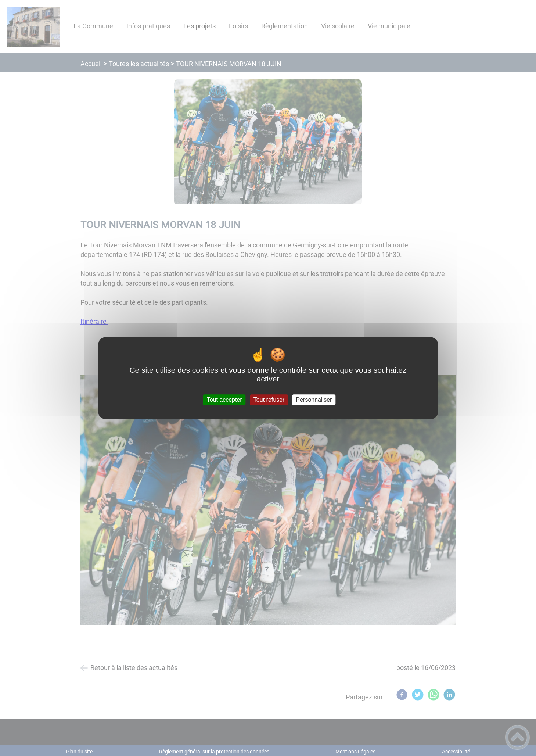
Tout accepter (224, 400)
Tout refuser (269, 400)
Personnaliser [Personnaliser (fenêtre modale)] (314, 400)
